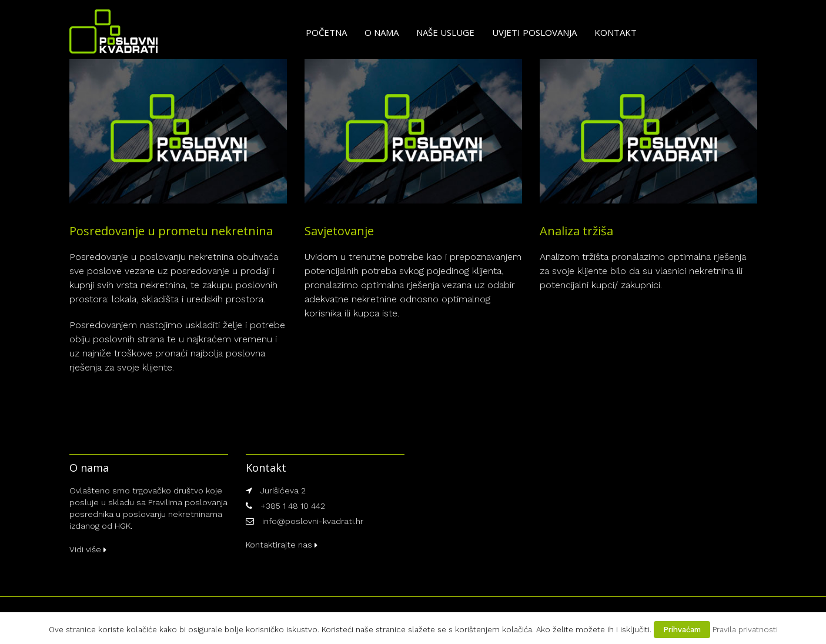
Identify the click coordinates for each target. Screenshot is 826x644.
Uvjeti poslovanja (534, 32)
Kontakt (616, 32)
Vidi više (88, 549)
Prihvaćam (682, 630)
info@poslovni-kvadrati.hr (313, 521)
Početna (326, 32)
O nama (382, 32)
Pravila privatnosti (745, 630)
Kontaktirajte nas (282, 545)
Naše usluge (445, 32)
